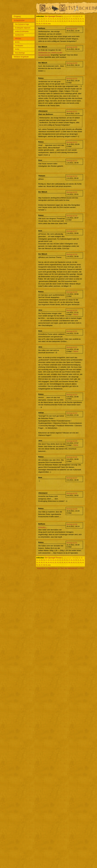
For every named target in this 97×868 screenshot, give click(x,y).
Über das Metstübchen (69, 568)
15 (42, 19)
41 (53, 21)
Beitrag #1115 (72, 192)
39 (49, 21)
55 (37, 24)
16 (44, 19)
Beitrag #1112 (72, 142)
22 (58, 19)
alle (49, 24)
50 (74, 21)
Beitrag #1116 (72, 216)
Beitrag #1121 (72, 331)
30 (76, 19)
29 (74, 19)
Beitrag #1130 (72, 524)
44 (60, 21)
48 (69, 21)
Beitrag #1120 (72, 310)
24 (62, 19)
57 (42, 24)
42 (55, 21)
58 (44, 24)
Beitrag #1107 (72, 29)
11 (79, 16)
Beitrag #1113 (72, 161)
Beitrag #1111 (72, 111)
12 (81, 16)
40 (51, 21)
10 (77, 16)
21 (55, 19)
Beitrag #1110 (72, 79)
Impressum (41, 568)
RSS (82, 568)
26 (67, 19)
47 (67, 21)
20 (53, 19)
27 (69, 19)
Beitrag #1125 (72, 441)
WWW (76, 315)
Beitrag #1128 (72, 493)
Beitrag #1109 (72, 63)
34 (37, 21)
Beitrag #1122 (72, 347)
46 (65, 21)
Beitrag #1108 (72, 47)
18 (49, 19)
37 (44, 21)
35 (39, 21)
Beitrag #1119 (72, 292)
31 (78, 19)
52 (78, 21)
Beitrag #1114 (72, 176)
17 (46, 19)
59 (46, 24)
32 (81, 19)
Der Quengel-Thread (53, 16)
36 (42, 21)
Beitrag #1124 (72, 413)
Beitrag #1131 (72, 543)
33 (83, 19)
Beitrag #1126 (72, 457)
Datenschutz (53, 568)
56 (39, 24)
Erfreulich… (43, 527)
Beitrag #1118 (72, 254)
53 (81, 21)
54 (83, 21)
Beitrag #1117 (72, 231)
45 (62, 21)
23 (60, 19)
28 (71, 19)
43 (58, 21)
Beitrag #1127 (72, 478)
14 (39, 19)
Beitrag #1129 (72, 509)
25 (65, 19)
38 (46, 21)
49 (71, 21)
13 (37, 19)
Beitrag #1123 (72, 395)
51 (76, 21)
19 (51, 19)
